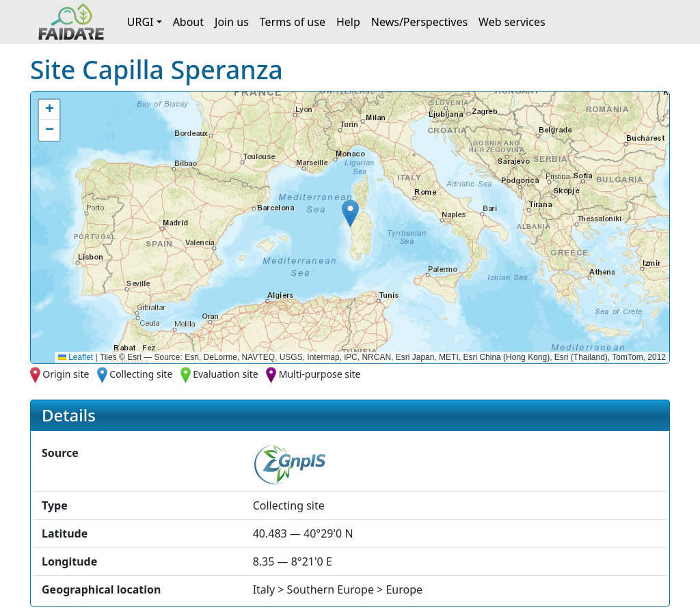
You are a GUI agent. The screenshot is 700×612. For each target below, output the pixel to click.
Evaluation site (226, 374)
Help (348, 22)
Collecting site (141, 374)
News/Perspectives (419, 22)
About (188, 22)
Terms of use (293, 22)
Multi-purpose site (320, 374)
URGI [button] (140, 22)
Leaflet (76, 357)
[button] (350, 213)
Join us (232, 22)
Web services (512, 22)
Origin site (66, 374)
